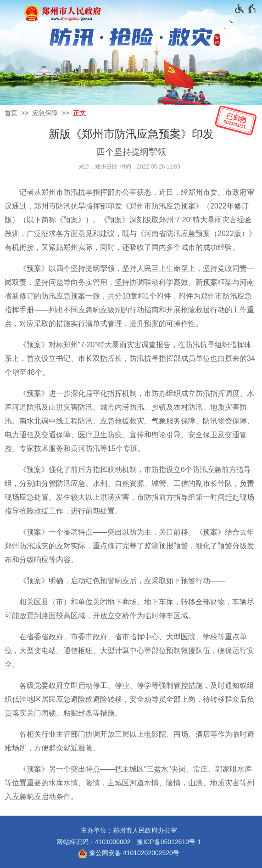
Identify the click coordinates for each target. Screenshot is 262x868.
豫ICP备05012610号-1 (169, 842)
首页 (11, 113)
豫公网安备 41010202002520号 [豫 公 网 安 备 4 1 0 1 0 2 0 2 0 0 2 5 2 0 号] (129, 854)
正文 (79, 113)
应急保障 (45, 113)
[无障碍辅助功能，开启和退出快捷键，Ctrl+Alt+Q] (246, 9)
